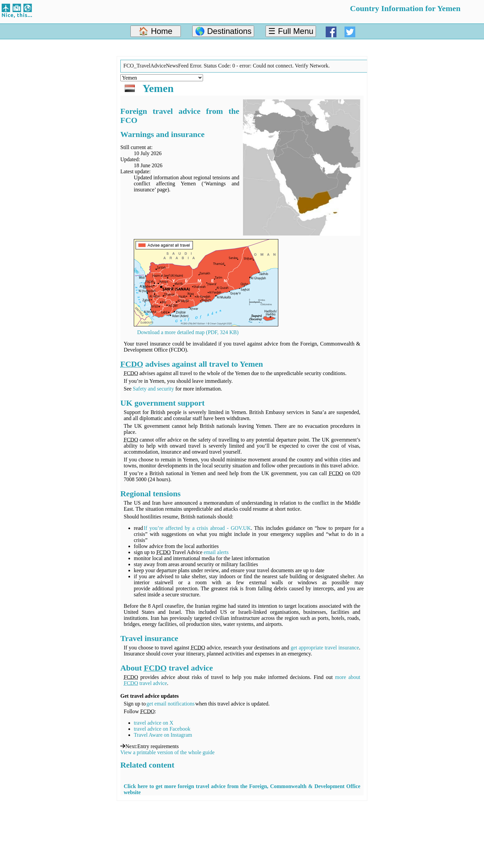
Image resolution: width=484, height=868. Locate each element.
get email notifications (171, 704)
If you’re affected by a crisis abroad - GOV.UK (197, 528)
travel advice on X (154, 723)
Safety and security (153, 389)
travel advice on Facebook (162, 729)
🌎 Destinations (223, 31)
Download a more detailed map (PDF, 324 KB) (188, 332)
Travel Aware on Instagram (163, 735)
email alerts (216, 552)
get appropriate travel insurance (325, 648)
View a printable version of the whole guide (167, 752)
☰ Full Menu (291, 31)
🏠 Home (155, 31)
